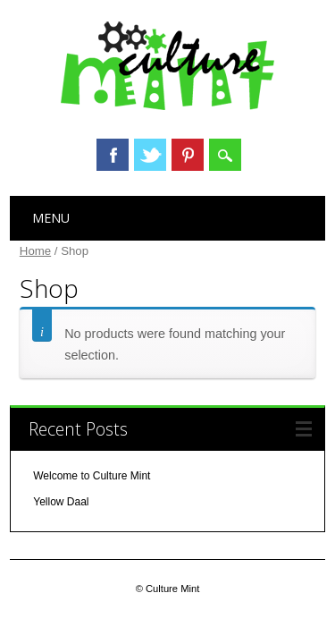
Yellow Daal (61, 502)
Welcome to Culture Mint (92, 476)
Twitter (150, 155)
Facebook (113, 155)
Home (35, 251)
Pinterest (188, 155)
